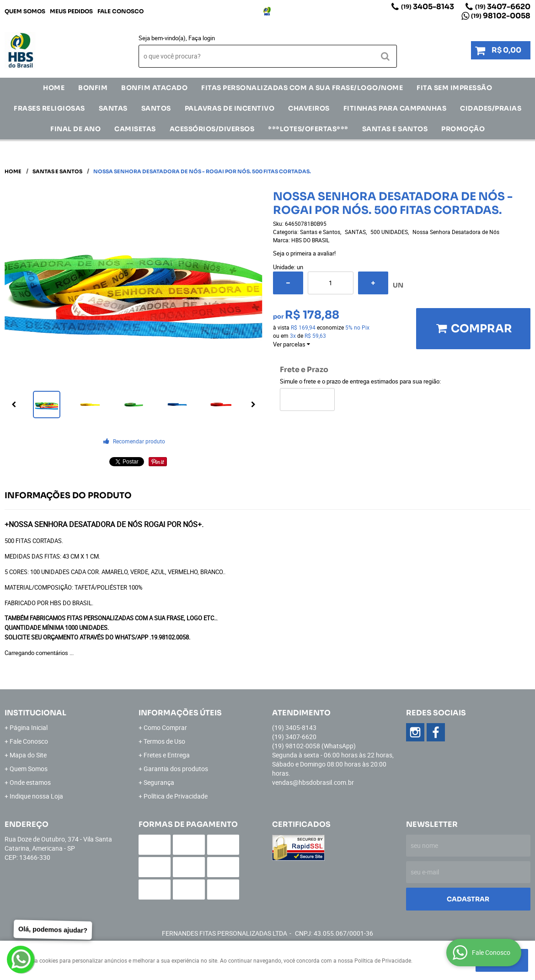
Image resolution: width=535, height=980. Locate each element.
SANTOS (156, 108)
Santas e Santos (395, 129)
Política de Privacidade (176, 796)
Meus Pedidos (71, 11)
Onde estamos (30, 782)
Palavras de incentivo (230, 108)
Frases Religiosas (49, 108)
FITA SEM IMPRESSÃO (454, 88)
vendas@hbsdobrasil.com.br (313, 782)
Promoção (463, 129)
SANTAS (113, 108)
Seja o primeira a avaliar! (304, 253)
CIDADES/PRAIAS (491, 108)
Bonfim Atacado (154, 88)
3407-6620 (503, 7)
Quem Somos (25, 11)
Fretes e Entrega (167, 755)
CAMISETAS (135, 129)
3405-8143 (428, 7)
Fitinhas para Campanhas (395, 108)
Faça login (202, 38)
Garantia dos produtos (176, 769)
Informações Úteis (180, 713)
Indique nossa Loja (36, 796)
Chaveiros (309, 108)
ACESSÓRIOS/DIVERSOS (212, 129)
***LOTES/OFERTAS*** (308, 129)
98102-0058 (501, 16)
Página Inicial (29, 727)
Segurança (159, 782)
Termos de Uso (164, 741)
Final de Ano (75, 129)
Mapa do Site (28, 755)
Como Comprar (165, 727)
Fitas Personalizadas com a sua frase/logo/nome (302, 88)
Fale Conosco (120, 11)
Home (54, 88)
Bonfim (93, 88)
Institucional (35, 713)
